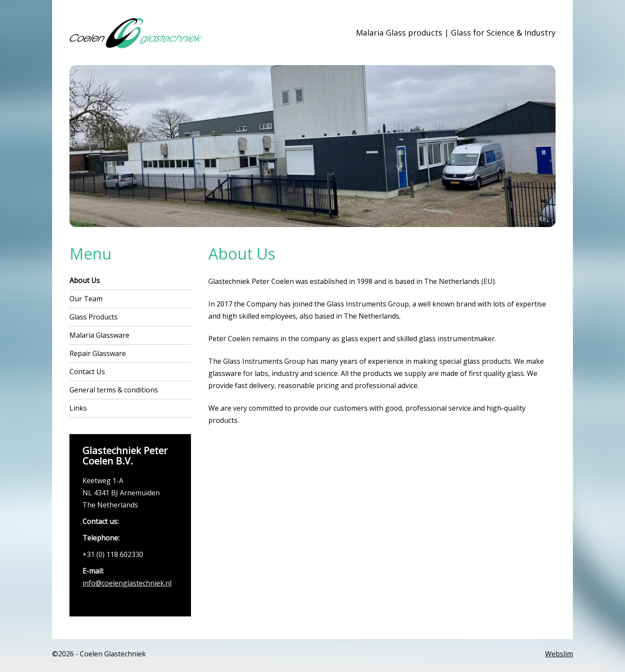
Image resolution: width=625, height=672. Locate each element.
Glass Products (94, 317)
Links (78, 408)
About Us (85, 280)
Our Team (86, 299)
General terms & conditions (114, 390)
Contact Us (87, 372)
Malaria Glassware (99, 335)
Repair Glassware (98, 353)
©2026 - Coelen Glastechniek (99, 654)
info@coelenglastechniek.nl (127, 583)
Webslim (559, 654)
